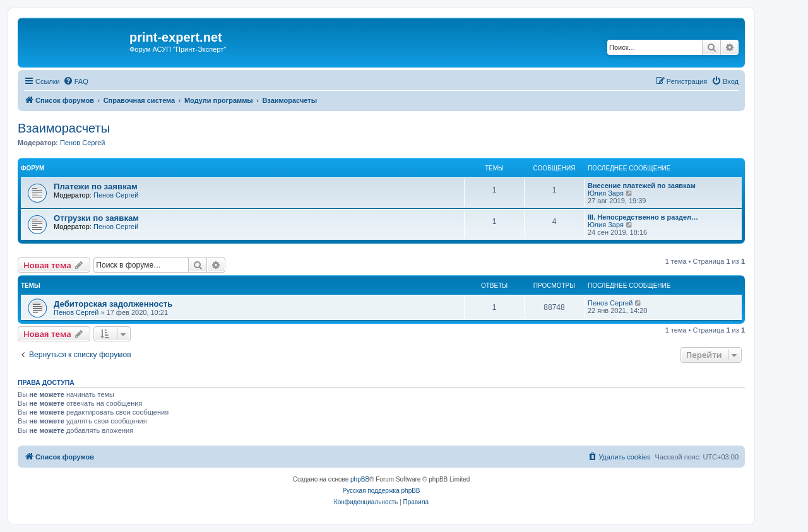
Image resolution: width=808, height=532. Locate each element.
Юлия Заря (606, 193)
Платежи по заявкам (96, 186)
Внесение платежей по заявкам (642, 186)
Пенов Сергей (82, 143)
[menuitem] (76, 81)
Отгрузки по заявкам (96, 218)
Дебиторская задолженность (113, 304)
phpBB (360, 479)
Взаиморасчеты (64, 128)
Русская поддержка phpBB (381, 491)
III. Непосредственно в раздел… (643, 217)
